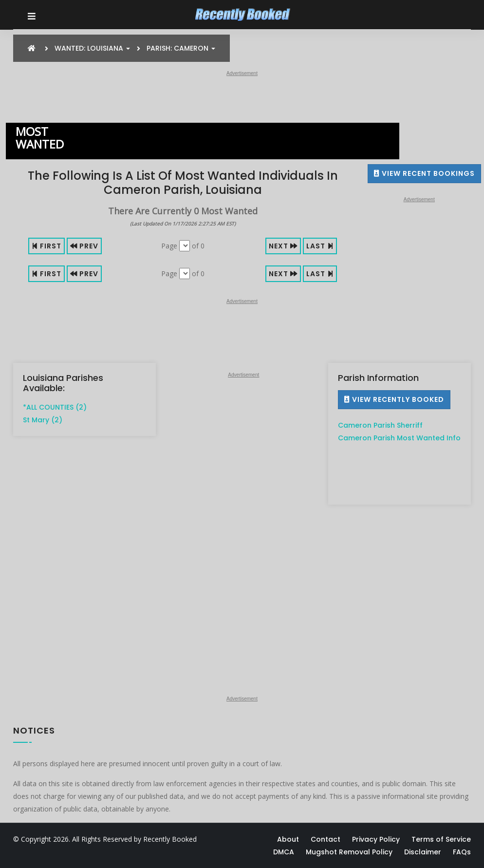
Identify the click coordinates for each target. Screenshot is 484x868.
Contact (326, 839)
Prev (84, 246)
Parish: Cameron (181, 48)
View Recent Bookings (424, 173)
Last (320, 246)
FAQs (462, 852)
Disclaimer (423, 852)
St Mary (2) (43, 420)
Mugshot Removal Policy (349, 852)
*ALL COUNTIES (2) (55, 407)
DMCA (284, 852)
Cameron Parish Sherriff (380, 425)
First (47, 246)
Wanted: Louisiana (92, 48)
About (288, 839)
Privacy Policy (376, 839)
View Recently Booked (394, 399)
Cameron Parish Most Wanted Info (399, 438)
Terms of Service (441, 839)
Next (283, 246)
